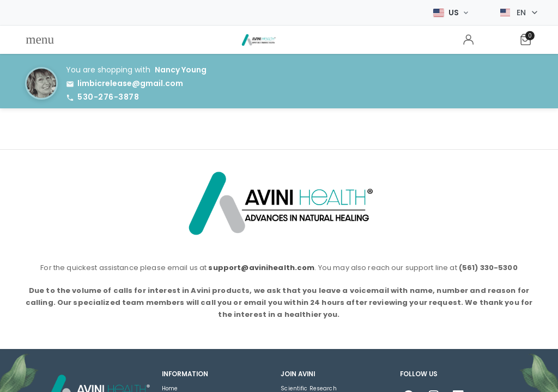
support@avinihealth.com (261, 268)
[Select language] (519, 13)
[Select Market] (451, 13)
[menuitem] (40, 40)
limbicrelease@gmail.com (130, 83)
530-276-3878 (108, 97)
